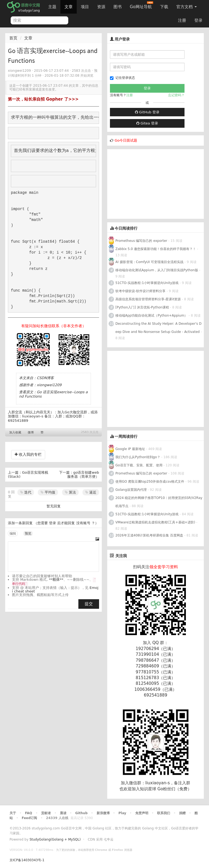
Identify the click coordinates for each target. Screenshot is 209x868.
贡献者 (46, 813)
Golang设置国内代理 (131, 490)
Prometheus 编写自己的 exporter (141, 241)
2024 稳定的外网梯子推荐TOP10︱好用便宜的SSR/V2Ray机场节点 (159, 502)
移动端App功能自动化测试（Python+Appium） (151, 316)
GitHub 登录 (147, 112)
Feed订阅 (30, 818)
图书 (118, 7)
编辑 (13, 533)
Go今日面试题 (126, 140)
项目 (85, 7)
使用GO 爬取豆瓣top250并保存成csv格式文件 (150, 482)
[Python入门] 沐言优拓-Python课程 (143, 307)
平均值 (48, 492)
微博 (31, 433)
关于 (13, 813)
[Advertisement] (148, 183)
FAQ (29, 813)
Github (81, 813)
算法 (70, 492)
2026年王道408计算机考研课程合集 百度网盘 (149, 535)
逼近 (91, 492)
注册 (182, 20)
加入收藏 (15, 433)
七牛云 (109, 839)
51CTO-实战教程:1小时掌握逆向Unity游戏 (147, 283)
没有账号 (83, 523)
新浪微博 (103, 813)
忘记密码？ (176, 95)
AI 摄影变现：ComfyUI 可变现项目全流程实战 (149, 262)
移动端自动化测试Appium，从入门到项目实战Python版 (157, 270)
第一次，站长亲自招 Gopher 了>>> (43, 99)
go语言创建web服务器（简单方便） (83, 475)
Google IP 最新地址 (130, 449)
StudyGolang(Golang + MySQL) (55, 839)
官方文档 (187, 7)
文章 (69, 7)
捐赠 (182, 813)
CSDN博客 (45, 378)
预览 (28, 533)
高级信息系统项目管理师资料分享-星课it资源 (148, 299)
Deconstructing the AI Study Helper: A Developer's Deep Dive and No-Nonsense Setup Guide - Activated (159, 328)
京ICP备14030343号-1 (27, 860)
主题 (52, 7)
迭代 (26, 492)
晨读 (63, 813)
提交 (89, 604)
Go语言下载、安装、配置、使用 (139, 465)
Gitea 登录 (147, 123)
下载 (164, 7)
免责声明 (142, 813)
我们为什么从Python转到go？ (138, 457)
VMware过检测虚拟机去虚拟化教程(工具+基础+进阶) (156, 522)
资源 (101, 7)
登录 (198, 20)
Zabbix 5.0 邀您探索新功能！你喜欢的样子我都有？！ (156, 249)
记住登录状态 (122, 78)
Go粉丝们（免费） (174, 789)
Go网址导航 (142, 5)
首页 (13, 38)
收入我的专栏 (28, 454)
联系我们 (164, 813)
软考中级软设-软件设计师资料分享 (140, 291)
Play (122, 813)
